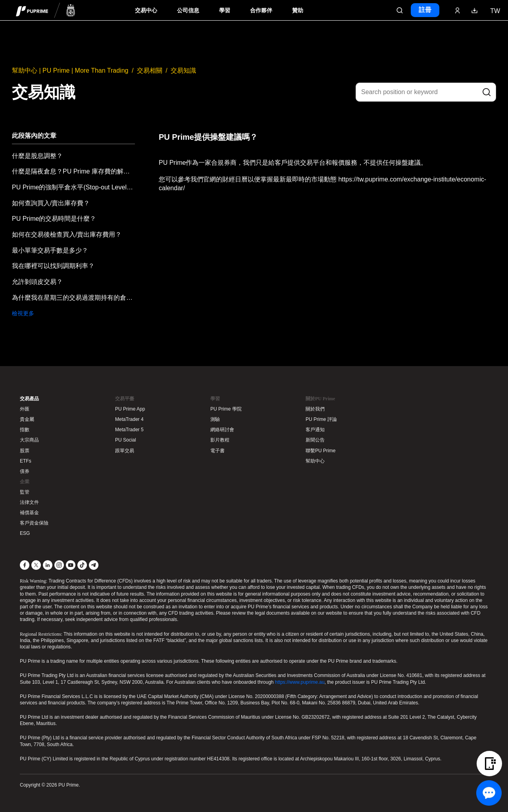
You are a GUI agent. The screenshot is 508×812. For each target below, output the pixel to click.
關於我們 (315, 409)
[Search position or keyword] (426, 92)
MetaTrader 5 (129, 430)
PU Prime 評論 (321, 419)
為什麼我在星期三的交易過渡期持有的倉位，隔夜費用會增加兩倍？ (73, 298)
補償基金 (29, 513)
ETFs (26, 461)
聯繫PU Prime (320, 451)
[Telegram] (94, 565)
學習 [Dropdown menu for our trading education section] (225, 11)
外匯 (25, 409)
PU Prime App (130, 409)
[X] (36, 565)
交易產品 (29, 399)
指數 (25, 430)
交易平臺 (125, 399)
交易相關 (150, 70)
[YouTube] (71, 565)
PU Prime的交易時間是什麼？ (54, 219)
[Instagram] (59, 565)
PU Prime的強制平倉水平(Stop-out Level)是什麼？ (73, 187)
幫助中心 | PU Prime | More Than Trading (70, 70)
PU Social (126, 440)
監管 (25, 492)
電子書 (217, 451)
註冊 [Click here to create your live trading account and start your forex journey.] (425, 10)
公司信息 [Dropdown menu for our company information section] (188, 11)
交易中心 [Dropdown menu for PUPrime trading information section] (146, 11)
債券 (25, 471)
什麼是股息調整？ (37, 156)
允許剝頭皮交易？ (37, 282)
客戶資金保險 (34, 523)
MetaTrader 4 (129, 419)
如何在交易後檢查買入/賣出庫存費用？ (67, 234)
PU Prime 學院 (226, 409)
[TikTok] (82, 565)
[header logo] (46, 10)
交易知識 (183, 70)
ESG (25, 533)
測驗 (215, 419)
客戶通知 (315, 430)
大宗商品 (29, 440)
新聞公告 (315, 440)
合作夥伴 (261, 11)
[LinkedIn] (48, 565)
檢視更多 (23, 313)
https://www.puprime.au (300, 682)
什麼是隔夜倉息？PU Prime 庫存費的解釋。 (73, 171)
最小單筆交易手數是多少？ (50, 250)
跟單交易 (125, 451)
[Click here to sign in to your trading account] (457, 10)
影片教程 (220, 440)
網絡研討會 (222, 430)
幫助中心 (315, 461)
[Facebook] (25, 565)
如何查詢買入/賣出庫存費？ (51, 203)
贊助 (298, 11)
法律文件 (29, 502)
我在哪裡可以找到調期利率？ (53, 266)
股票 (25, 451)
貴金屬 (27, 419)
